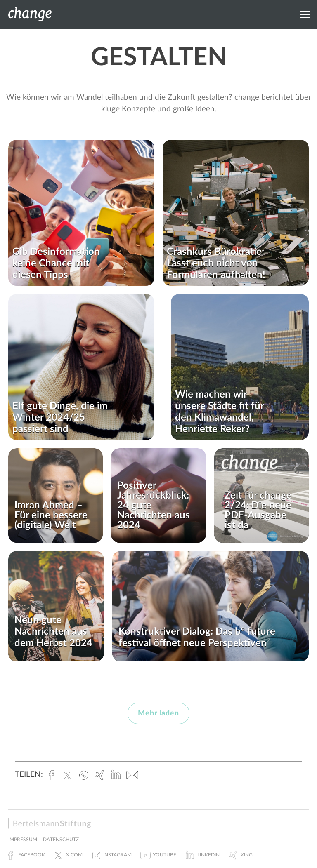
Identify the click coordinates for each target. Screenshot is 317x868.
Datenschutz (61, 840)
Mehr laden (158, 713)
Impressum (23, 840)
